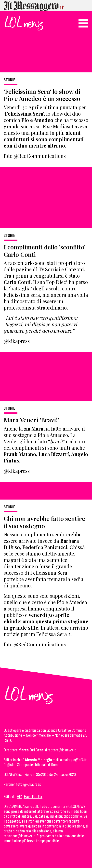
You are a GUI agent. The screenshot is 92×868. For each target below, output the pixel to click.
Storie (9, 80)
